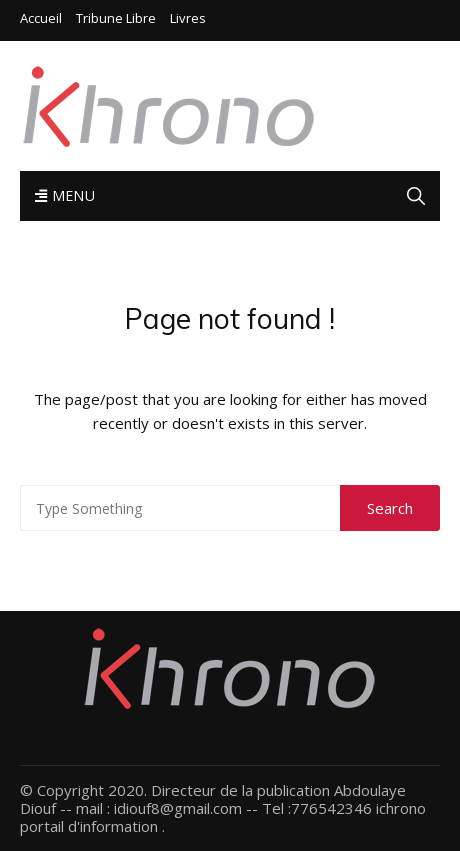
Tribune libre (116, 18)
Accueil (41, 18)
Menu (65, 195)
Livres (188, 18)
